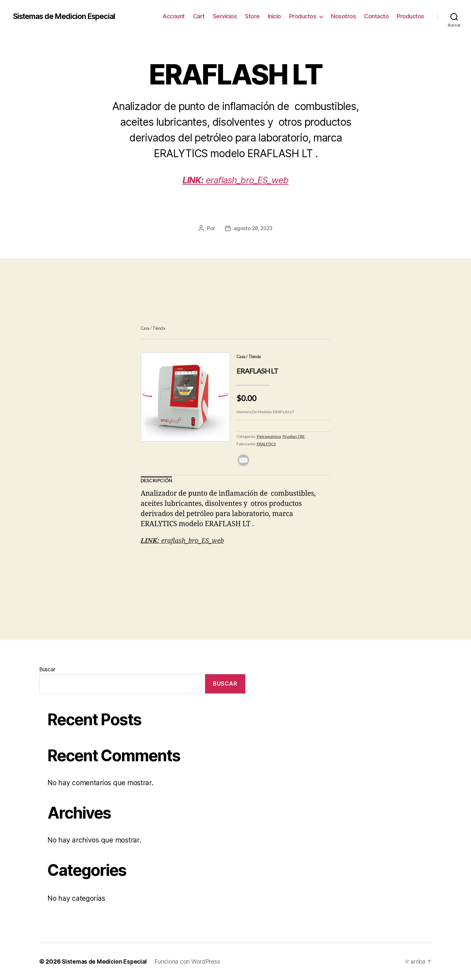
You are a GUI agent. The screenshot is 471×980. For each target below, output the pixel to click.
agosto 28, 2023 (253, 228)
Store (252, 16)
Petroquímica (269, 436)
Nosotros (343, 16)
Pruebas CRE (294, 436)
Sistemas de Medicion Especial (68, 16)
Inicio (274, 16)
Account (174, 16)
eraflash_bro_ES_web (236, 180)
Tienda (159, 328)
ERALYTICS (266, 444)
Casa (145, 328)
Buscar (47, 669)
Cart (199, 16)
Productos (303, 16)
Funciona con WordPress (190, 962)
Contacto (376, 16)
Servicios (225, 16)
